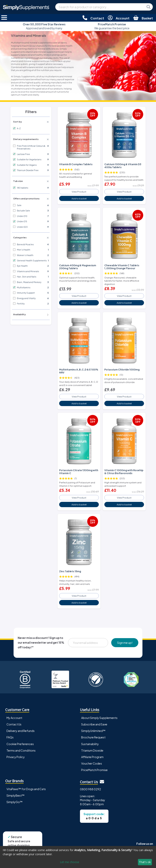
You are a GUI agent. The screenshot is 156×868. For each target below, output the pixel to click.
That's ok (145, 862)
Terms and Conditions (21, 750)
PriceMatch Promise (94, 770)
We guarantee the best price (112, 26)
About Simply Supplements (99, 718)
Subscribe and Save (94, 724)
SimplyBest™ (16, 795)
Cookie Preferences (20, 744)
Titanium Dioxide (92, 750)
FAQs (10, 737)
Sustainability (90, 744)
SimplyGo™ (15, 802)
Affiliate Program (92, 757)
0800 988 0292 (90, 789)
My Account (14, 718)
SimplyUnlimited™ (93, 731)
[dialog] (78, 857)
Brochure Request (93, 737)
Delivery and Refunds (21, 731)
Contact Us (14, 724)
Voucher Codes (92, 763)
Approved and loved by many (44, 26)
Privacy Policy (16, 757)
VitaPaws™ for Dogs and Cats (26, 789)
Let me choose (70, 862)
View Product (79, 192)
